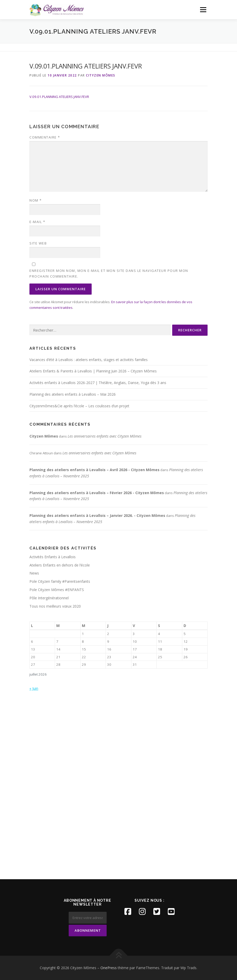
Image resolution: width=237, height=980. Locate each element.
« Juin (34, 688)
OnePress (109, 968)
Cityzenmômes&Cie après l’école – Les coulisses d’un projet (79, 406)
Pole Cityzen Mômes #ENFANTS (57, 590)
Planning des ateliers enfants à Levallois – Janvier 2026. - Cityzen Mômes (97, 515)
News (34, 573)
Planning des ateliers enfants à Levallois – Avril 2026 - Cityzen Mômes (94, 470)
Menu (203, 10)
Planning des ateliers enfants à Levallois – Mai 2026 (73, 394)
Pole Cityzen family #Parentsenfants (60, 581)
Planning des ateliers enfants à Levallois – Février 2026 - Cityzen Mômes (97, 493)
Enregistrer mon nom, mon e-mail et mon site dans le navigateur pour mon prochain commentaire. (109, 273)
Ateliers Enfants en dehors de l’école (60, 565)
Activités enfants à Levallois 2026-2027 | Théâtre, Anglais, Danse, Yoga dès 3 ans (98, 383)
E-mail (37, 222)
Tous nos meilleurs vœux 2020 (55, 606)
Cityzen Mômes (101, 75)
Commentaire (45, 137)
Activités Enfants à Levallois (53, 557)
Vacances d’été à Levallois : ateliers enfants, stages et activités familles (89, 360)
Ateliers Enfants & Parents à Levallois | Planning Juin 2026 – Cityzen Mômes (93, 371)
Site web (38, 243)
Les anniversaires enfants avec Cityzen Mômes (105, 436)
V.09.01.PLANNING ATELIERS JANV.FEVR (59, 97)
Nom (36, 200)
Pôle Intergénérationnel (49, 598)
